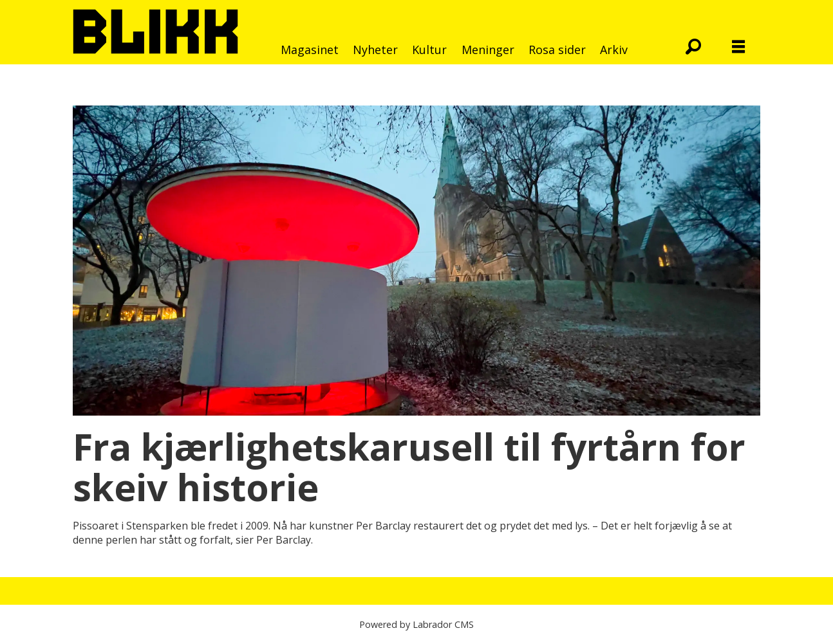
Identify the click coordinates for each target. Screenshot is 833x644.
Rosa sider (557, 50)
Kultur (429, 50)
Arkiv (614, 50)
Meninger (488, 50)
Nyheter (375, 50)
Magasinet (310, 50)
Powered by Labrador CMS (416, 624)
